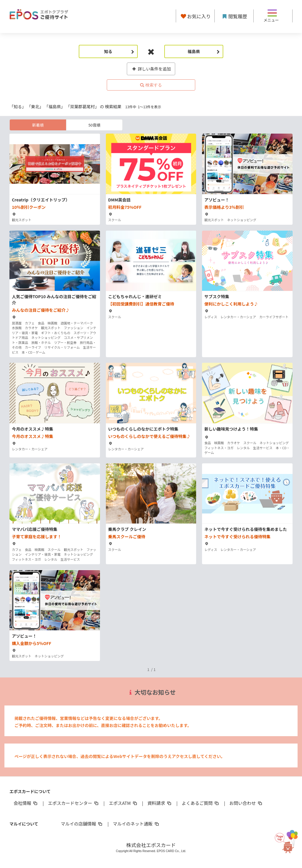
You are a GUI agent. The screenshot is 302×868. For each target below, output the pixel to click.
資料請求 (160, 803)
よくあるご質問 (201, 803)
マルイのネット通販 (136, 824)
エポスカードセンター (73, 803)
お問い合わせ (246, 803)
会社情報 (26, 803)
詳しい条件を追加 (151, 69)
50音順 (94, 125)
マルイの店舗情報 (82, 824)
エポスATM (123, 803)
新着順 (38, 125)
